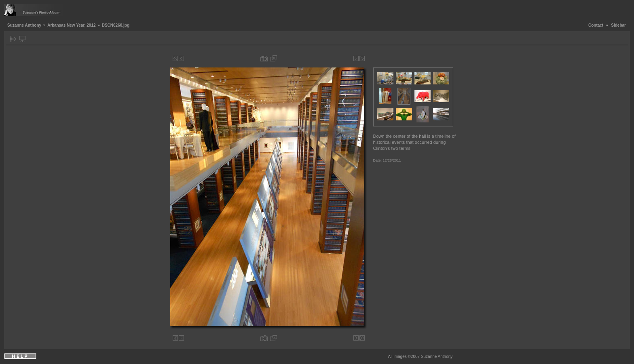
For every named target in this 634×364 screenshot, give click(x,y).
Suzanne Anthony (24, 25)
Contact (596, 25)
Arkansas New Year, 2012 (71, 25)
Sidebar (618, 25)
